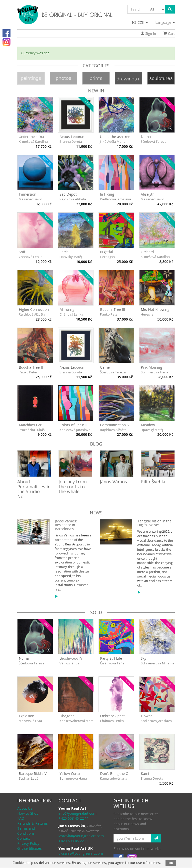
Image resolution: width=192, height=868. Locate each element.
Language (165, 22)
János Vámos (113, 482)
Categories (96, 66)
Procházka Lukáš (32, 430)
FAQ (21, 818)
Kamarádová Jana (114, 778)
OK (171, 863)
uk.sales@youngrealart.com (81, 853)
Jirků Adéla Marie (113, 141)
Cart (169, 33)
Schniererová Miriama (157, 663)
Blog (96, 444)
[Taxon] (156, 9)
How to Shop (28, 813)
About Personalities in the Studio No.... (34, 489)
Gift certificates (29, 848)
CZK (140, 22)
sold (96, 612)
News (96, 513)
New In (96, 91)
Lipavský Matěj (71, 257)
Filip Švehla (153, 482)
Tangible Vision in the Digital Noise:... (154, 523)
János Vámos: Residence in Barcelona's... (66, 525)
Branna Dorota (71, 141)
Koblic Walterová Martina (78, 721)
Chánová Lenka (31, 257)
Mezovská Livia (30, 721)
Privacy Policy (28, 843)
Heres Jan (107, 257)
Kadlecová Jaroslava (115, 199)
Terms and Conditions (26, 831)
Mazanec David (30, 199)
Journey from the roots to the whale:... (73, 487)
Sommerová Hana (154, 372)
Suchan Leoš (28, 778)
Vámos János (69, 663)
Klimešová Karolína (33, 141)
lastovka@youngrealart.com (81, 836)
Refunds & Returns (32, 823)
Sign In (148, 33)
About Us (25, 808)
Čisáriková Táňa (112, 663)
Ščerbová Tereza (154, 141)
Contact (24, 838)
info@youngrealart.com (77, 813)
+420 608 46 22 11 (74, 818)
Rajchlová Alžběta (73, 199)
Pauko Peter (109, 314)
